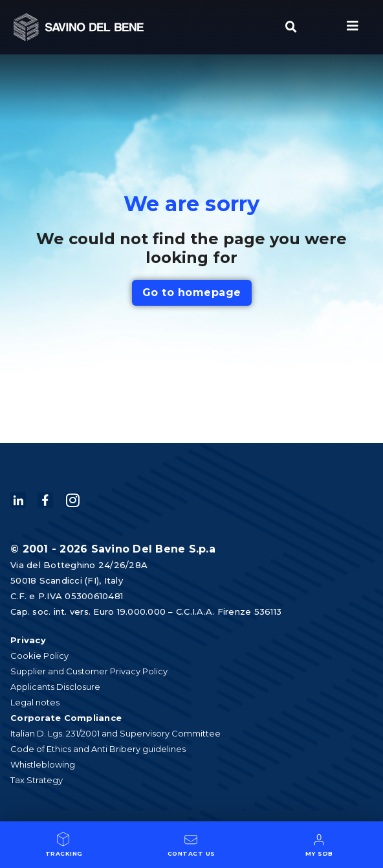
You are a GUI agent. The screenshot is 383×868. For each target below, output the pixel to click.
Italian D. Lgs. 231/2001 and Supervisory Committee (115, 733)
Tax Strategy (37, 780)
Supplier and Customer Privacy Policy (89, 671)
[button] (291, 27)
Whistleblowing (43, 764)
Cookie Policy (39, 656)
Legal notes (35, 702)
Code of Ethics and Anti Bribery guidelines (98, 749)
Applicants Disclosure (55, 687)
